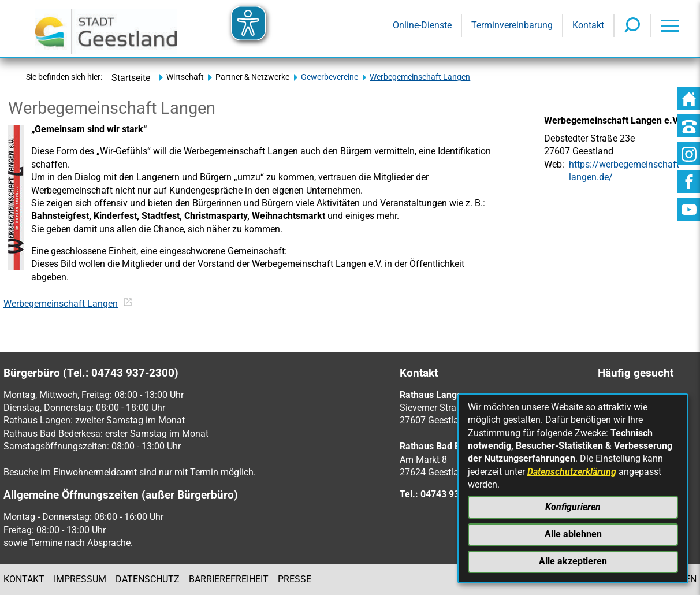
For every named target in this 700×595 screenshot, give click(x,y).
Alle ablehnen (573, 534)
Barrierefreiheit (229, 579)
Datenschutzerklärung (572, 472)
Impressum (80, 579)
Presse (295, 579)
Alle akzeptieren (573, 561)
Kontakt (24, 579)
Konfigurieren (573, 507)
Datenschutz (148, 579)
